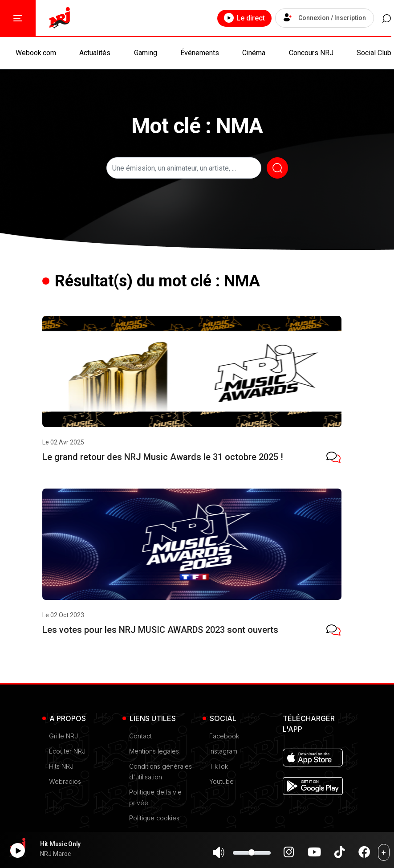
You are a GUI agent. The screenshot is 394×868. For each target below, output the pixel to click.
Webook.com (36, 53)
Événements (200, 53)
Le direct (235, 18)
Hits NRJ (61, 766)
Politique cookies (154, 818)
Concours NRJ (311, 53)
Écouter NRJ (67, 751)
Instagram (223, 751)
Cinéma (254, 53)
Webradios (65, 781)
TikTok (219, 766)
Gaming (146, 53)
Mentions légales (154, 751)
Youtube (221, 781)
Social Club (374, 53)
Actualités (95, 53)
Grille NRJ (63, 736)
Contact (140, 736)
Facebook (224, 736)
